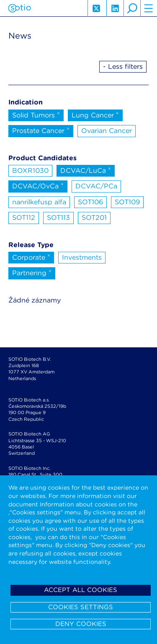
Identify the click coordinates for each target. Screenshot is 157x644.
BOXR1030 (30, 171)
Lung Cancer (95, 115)
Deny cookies (81, 624)
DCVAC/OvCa (38, 185)
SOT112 (24, 218)
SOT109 (127, 202)
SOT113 (58, 218)
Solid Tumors (36, 115)
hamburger (149, 8)
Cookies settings (81, 607)
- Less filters (123, 66)
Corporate (31, 257)
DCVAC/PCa (96, 186)
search (132, 8)
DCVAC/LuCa (86, 170)
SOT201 (94, 218)
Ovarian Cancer (107, 131)
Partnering (32, 272)
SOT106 (90, 202)
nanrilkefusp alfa (39, 202)
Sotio (19, 8)
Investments (82, 257)
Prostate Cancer (41, 130)
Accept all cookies (81, 590)
